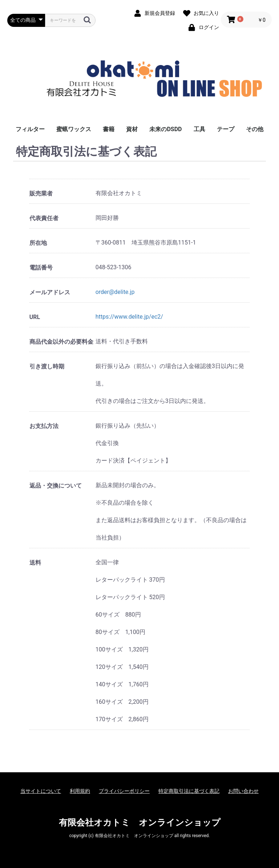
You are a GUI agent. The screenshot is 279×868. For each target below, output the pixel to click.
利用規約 (80, 791)
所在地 (38, 243)
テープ (226, 129)
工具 (199, 129)
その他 (255, 129)
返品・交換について (56, 486)
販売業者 (41, 193)
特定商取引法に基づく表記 (189, 791)
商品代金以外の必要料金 (61, 342)
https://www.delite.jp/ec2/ (129, 317)
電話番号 (41, 268)
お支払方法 (44, 426)
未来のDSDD (165, 129)
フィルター (30, 129)
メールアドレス (50, 292)
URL (35, 317)
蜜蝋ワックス (74, 129)
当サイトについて (41, 791)
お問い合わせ (243, 791)
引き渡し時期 (47, 366)
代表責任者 (44, 218)
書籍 (109, 129)
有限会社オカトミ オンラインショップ (140, 823)
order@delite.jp (115, 292)
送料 (35, 563)
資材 (132, 129)
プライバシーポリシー (124, 791)
